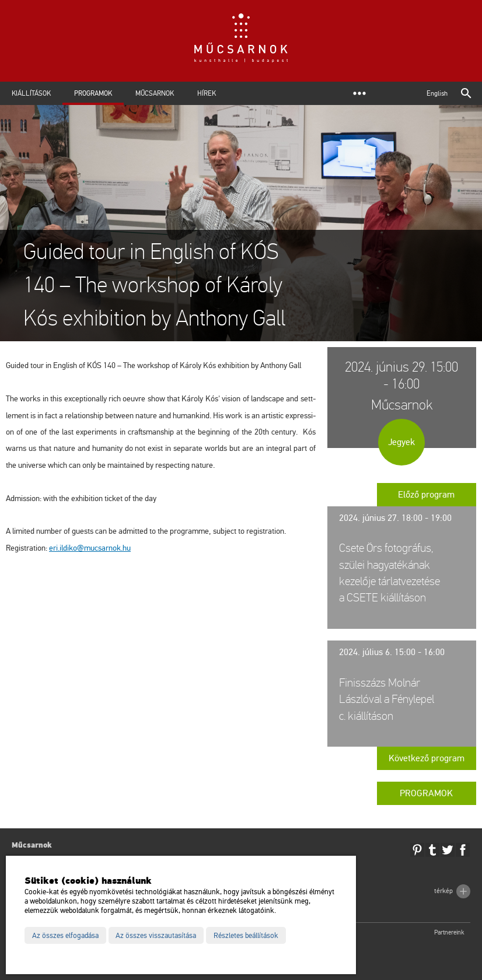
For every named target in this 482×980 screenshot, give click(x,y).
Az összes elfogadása (65, 936)
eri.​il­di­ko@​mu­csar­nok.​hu (90, 548)
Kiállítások (31, 93)
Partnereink (449, 932)
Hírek (207, 93)
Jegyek (401, 442)
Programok (93, 93)
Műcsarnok (155, 93)
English (437, 93)
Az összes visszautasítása (156, 936)
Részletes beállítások (246, 936)
